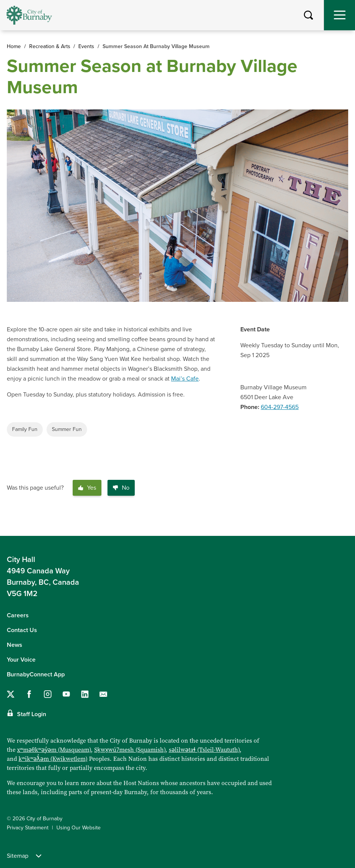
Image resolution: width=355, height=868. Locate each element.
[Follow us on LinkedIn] (85, 694)
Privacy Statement (28, 828)
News (15, 645)
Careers (18, 615)
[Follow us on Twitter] (11, 694)
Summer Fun (67, 429)
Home (14, 46)
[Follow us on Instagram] (48, 694)
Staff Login (32, 714)
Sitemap (24, 856)
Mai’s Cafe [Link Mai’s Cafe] (185, 379)
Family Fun (25, 429)
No (121, 488)
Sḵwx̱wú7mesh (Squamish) (130, 750)
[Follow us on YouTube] (66, 694)
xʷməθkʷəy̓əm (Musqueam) (54, 750)
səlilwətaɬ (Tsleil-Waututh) (204, 750)
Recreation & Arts (50, 46)
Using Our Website (79, 828)
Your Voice (21, 660)
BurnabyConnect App (36, 674)
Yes (87, 488)
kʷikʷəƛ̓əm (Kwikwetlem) (53, 759)
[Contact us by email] (103, 694)
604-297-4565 (280, 407)
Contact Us (22, 630)
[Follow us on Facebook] (29, 694)
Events (86, 46)
